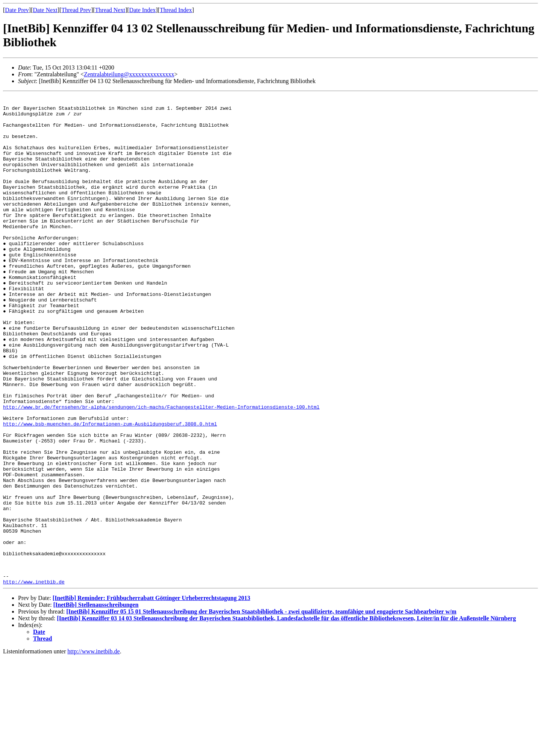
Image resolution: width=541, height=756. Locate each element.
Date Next (45, 10)
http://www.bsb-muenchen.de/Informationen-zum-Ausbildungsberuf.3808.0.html (110, 490)
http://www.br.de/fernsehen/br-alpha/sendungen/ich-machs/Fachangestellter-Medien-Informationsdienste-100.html (161, 470)
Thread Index (176, 10)
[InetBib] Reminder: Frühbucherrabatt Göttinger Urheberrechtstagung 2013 (151, 696)
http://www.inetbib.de (34, 680)
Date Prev (17, 10)
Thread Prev (76, 10)
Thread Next (110, 10)
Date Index (143, 10)
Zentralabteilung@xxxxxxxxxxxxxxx (129, 74)
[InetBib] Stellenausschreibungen (96, 703)
